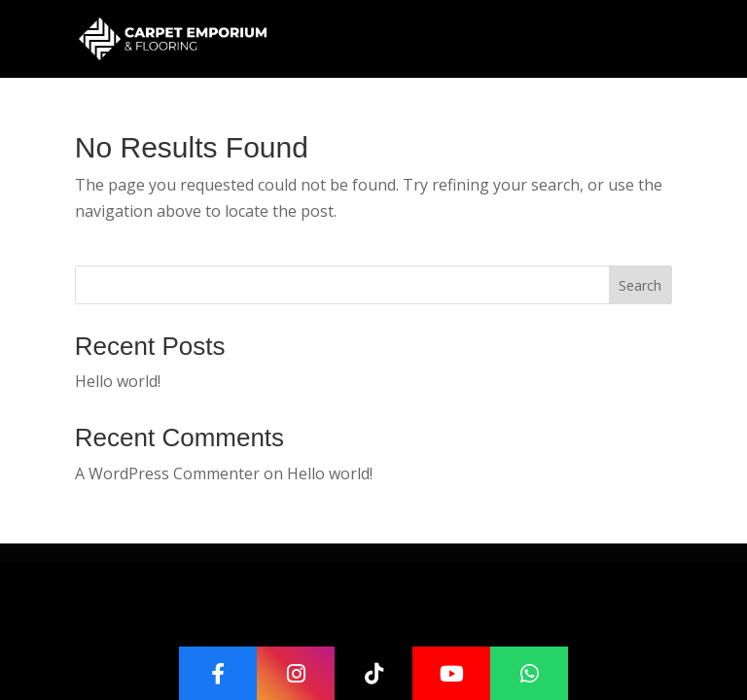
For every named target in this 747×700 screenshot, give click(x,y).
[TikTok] (373, 673)
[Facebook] (218, 673)
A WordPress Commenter (167, 473)
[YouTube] (451, 673)
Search (640, 285)
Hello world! (118, 381)
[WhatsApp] (529, 673)
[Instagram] (296, 673)
